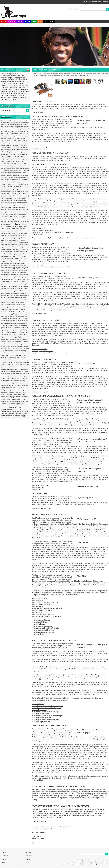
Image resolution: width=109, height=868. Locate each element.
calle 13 (13, 167)
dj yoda (25, 195)
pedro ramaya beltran (17, 325)
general (17, 222)
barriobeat (6, 146)
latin (17, 274)
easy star (20, 200)
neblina (18, 309)
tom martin (15, 389)
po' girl (23, 329)
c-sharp (25, 165)
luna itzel (3, 286)
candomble (4, 169)
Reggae (26, 341)
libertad (21, 278)
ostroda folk (4, 318)
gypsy (6, 232)
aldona (11, 124)
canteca (14, 169)
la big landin (20, 272)
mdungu (24, 299)
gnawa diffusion (9, 226)
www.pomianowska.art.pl (40, 485)
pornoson (6, 332)
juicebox (25, 260)
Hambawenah (76, 74)
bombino (22, 156)
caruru (17, 172)
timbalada (10, 387)
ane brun (13, 130)
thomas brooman (14, 385)
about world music (95, 2)
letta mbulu (16, 278)
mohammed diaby (6, 304)
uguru (19, 394)
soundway (16, 375)
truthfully (24, 393)
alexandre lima (17, 124)
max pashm (11, 299)
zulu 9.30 (23, 417)
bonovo (9, 158)
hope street (25, 239)
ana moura (11, 128)
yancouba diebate (11, 412)
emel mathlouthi (16, 204)
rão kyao (10, 336)
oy (6, 320)
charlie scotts (21, 176)
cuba (5, 186)
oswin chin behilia (12, 318)
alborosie (7, 124)
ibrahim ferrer (21, 244)
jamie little (17, 251)
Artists (4, 22)
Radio (52, 22)
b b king (26, 137)
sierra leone (26, 364)
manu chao (8, 292)
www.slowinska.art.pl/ (39, 624)
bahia (24, 139)
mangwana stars (22, 290)
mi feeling (11, 302)
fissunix (16, 216)
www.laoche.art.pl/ (38, 606)
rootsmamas (26, 348)
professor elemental (9, 334)
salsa (10, 354)
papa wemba (23, 322)
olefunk (13, 315)
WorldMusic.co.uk (74, 76)
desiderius (4, 192)
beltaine (17, 149)
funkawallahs (12, 220)
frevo (3, 220)
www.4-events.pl (69, 232)
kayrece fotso (23, 267)
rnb (12, 347)
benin (21, 149)
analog (24, 128)
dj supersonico (20, 195)
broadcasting (10, 163)
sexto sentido (11, 362)
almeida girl (8, 126)
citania (9, 181)
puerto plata (17, 334)
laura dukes (8, 276)
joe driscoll (10, 256)
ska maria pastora (22, 368)
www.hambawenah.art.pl (40, 349)
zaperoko (3, 415)
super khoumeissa (12, 378)
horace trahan (5, 241)
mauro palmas (5, 299)
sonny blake (23, 373)
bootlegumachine (5, 160)
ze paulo (8, 415)
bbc (15, 147)
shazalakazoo (23, 362)
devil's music (18, 192)
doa (2, 197)
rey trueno (8, 345)
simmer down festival (6, 366)
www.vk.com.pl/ (37, 612)
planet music (18, 329)
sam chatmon (20, 354)
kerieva (10, 269)
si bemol (8, 364)
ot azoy (18, 318)
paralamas (8, 324)
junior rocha (10, 264)
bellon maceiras (5, 149)
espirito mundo (12, 206)
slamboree (25, 370)
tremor (12, 393)
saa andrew (18, 352)
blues (20, 154)
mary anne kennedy (11, 297)
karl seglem (24, 265)
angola (17, 130)
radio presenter (5, 338)
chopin (3, 179)
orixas (6, 317)
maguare (17, 288)
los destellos (7, 283)
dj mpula (14, 195)
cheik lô (6, 177)
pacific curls (14, 320)
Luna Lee (8, 286)
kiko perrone (21, 269)
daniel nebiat (9, 188)
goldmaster (25, 226)
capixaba (27, 169)
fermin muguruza (10, 214)
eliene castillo (8, 204)
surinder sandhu (20, 378)
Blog (40, 22)
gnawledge (15, 226)
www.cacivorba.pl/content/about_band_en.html (47, 616)
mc (15, 299)
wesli (17, 403)
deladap (7, 190)
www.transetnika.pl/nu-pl (40, 598)
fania (2, 211)
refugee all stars (20, 341)
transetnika (7, 393)
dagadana (4, 188)
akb (14, 123)
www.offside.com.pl (38, 149)
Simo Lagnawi (16, 366)
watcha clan (4, 403)
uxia (20, 396)
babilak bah (20, 139)
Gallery (20, 22)
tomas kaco (4, 391)
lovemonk (23, 283)
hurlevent (25, 242)
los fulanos (13, 283)
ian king (13, 244)
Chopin (94, 74)
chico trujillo (25, 177)
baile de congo (12, 140)
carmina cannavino (24, 170)
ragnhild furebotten (22, 338)
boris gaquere (13, 160)
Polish (45, 74)
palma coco (4, 322)
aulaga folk (13, 135)
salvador (14, 354)
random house (9, 340)
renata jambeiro (5, 343)
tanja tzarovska (16, 382)
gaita (8, 222)
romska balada (19, 348)
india (2, 248)
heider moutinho (19, 235)
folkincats (7, 218)
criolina (22, 184)
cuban (8, 186)
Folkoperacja (55, 74)
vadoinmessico (5, 398)
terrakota (19, 384)
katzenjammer (16, 267)
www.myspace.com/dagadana (41, 147)
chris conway (8, 179)
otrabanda (23, 318)
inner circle (18, 248)
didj (11, 193)
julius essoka (25, 262)
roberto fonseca (20, 347)
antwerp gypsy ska (13, 131)
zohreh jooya (18, 417)
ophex (3, 317)
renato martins (13, 343)
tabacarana (24, 380)
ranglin (15, 340)
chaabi (21, 174)
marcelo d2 (23, 292)
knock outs (9, 271)
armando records (23, 133)
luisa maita (20, 285)
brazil (19, 161)
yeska (23, 412)
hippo (21, 237)
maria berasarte (11, 294)
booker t (18, 158)
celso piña (14, 174)
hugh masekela (19, 242)
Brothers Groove (18, 163)
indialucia (85, 76)
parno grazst (21, 324)
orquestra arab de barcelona (14, 317)
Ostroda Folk (50, 76)
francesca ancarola (23, 218)
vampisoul (11, 398)
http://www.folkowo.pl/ (67, 798)
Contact (29, 863)
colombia (19, 181)
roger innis (6, 348)
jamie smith (22, 251)
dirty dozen (21, 193)
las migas (14, 274)
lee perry (16, 276)
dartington (21, 188)
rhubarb (12, 345)
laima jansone (8, 274)
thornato (20, 385)
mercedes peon (5, 302)
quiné (26, 334)
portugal (10, 332)
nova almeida (21, 311)
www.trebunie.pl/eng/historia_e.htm (43, 614)
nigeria (3, 311)
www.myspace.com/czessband (41, 718)
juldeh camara (13, 262)
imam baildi (26, 246)
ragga (10, 338)
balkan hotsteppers (8, 142)
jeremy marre (14, 253)
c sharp (21, 165)
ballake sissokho (17, 142)
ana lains (6, 128)
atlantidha (8, 135)
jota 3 (14, 258)
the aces (3, 385)
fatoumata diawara (10, 213)
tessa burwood (25, 384)
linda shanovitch (5, 279)
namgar (14, 309)
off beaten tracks (24, 313)
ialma (9, 244)
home (85, 2)
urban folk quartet (15, 396)
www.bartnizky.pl (37, 234)
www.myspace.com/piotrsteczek (42, 392)
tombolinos (10, 391)
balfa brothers (19, 140)
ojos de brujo (7, 315)
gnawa (3, 226)
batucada (11, 147)
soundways (21, 375)
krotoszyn (14, 272)
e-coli (8, 200)
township (23, 391)
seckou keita (8, 359)
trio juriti (19, 393)
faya (16, 213)
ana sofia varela (18, 128)
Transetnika (38, 76)
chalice (24, 174)
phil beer (18, 327)
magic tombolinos (6, 288)
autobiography (5, 137)
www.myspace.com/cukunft (41, 714)
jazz (26, 251)
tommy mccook (17, 391)
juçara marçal (24, 258)
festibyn (3, 216)
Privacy (106, 860)
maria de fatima (19, 294)
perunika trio (4, 327)
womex (13, 405)
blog (9, 154)
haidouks (10, 233)
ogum (3, 315)
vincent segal (10, 400)
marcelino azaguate (16, 292)
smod (23, 371)
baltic (22, 142)
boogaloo (14, 158)
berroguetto (25, 149)
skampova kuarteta (11, 370)
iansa (16, 244)
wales (25, 400)
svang (7, 380)
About (4, 863)
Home (10, 26)
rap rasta (24, 340)
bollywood (24, 154)
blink (7, 154)
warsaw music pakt (21, 401)
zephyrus (3, 417)
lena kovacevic (9, 278)
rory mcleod (4, 350)
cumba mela (12, 186)
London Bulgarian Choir (13, 281)
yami (5, 412)
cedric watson (8, 174)
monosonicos (19, 304)
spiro (25, 375)
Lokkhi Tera (4, 281)
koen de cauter (15, 271)
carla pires (4, 170)
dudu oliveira (13, 199)
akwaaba (18, 123)
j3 (21, 249)
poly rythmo (13, 331)
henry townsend (10, 237)
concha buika (14, 183)
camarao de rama (20, 167)
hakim (14, 233)
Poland (42, 74)
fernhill (24, 214)
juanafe (21, 260)
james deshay (11, 251)
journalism (18, 258)
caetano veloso (5, 167)
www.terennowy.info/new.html (41, 722)
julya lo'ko (4, 264)
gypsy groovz (11, 232)
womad (9, 405)
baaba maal (4, 139)
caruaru (13, 172)
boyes (10, 161)
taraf (21, 382)
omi (26, 315)
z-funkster (25, 413)
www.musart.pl (37, 489)
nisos (6, 311)
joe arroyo (20, 255)
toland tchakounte (8, 389)
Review (81, 76)
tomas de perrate (22, 389)
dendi (17, 190)
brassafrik (15, 161)
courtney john (17, 184)
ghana (25, 222)
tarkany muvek (9, 384)
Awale (10, 137)
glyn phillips (21, 224)
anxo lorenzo (21, 131)
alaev (21, 123)
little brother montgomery (23, 279)
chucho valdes (15, 179)
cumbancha (18, 186)
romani (14, 348)
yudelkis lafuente (11, 413)
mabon (21, 286)
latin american (22, 274)
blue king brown (15, 154)
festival (7, 216)
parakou (3, 324)
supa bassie (19, 377)
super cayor (4, 378)
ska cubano (15, 368)
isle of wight (10, 249)
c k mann (17, 165)
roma (10, 348)
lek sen (27, 276)
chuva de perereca (23, 179)
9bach (10, 121)
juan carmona (5, 260)
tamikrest (7, 382)
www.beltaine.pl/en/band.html (41, 508)
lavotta (12, 276)
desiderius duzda (10, 192)
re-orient (9, 341)
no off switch (11, 311)
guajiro (3, 232)
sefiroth (21, 359)
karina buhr (19, 265)
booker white (23, 158)
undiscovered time (6, 396)
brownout (24, 163)
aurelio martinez (20, 135)
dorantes (26, 197)
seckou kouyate (15, 359)
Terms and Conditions (95, 860)
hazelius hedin (11, 235)
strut (14, 377)
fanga (28, 209)
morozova (4, 306)
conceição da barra (6, 183)
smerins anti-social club (16, 371)
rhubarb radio (18, 345)
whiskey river (21, 403)
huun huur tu (4, 244)
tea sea (15, 384)
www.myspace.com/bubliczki (41, 620)
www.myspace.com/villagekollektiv (43, 610)
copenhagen (4, 184)
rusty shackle (12, 352)
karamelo (23, 264)
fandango (24, 209)
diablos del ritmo (5, 193)
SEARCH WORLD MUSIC (73, 9)
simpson (21, 366)
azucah (22, 137)
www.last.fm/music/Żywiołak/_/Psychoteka (45, 628)
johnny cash (16, 256)
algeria (3, 126)
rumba (7, 352)
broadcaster (4, 163)
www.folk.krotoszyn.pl (39, 821)
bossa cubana (20, 160)
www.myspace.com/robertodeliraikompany (45, 720)
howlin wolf (10, 242)
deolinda (25, 190)
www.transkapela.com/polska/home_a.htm (45, 602)
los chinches (23, 281)
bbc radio (18, 147)
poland (27, 329)
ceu (18, 174)
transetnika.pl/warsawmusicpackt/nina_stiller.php (47, 608)
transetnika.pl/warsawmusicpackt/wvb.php (45, 712)
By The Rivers (11, 165)
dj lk (6, 195)
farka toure (19, 211)
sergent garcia (11, 361)
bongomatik (4, 158)
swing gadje (11, 380)
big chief (3, 151)
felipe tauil (20, 213)
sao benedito (4, 357)
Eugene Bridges (20, 207)
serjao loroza (18, 361)
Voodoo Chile (20, 400)
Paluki (71, 74)
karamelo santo (5, 265)
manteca (3, 292)
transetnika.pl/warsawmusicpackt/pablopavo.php (47, 708)
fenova (24, 213)
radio (26, 336)
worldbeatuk (15, 407)
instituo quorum (25, 248)
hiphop (18, 237)
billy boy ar (22, 151)
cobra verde (14, 181)
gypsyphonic (4, 233)
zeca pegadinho (22, 415)
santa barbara (25, 355)
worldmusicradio (18, 410)
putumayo (22, 334)
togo (2, 389)
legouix (21, 276)
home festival (12, 239)
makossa (12, 290)
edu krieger (10, 202)
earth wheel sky (14, 200)
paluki (18, 322)
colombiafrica (25, 181)
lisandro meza (13, 279)
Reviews (27, 22)
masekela (18, 297)
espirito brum (5, 206)
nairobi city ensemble (6, 309)
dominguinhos (20, 197)
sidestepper (21, 364)
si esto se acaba (14, 364)
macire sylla (25, 286)
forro (17, 218)
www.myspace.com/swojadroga (42, 604)
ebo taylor (25, 200)
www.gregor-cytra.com (39, 314)
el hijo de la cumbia (18, 202)
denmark (21, 190)
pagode (24, 320)
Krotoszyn (56, 76)
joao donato (15, 255)
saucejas (17, 357)
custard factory (25, 186)
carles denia (9, 170)
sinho (7, 368)
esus (24, 206)
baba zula (9, 139)
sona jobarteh (7, 373)
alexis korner (24, 124)
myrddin (7, 308)
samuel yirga (18, 355)
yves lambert (19, 413)
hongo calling (18, 239)
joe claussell (4, 256)
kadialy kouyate (17, 264)
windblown (4, 405)
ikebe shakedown (18, 246)
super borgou (25, 377)
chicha (13, 177)
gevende (21, 222)
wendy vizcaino (11, 403)
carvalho (21, 172)
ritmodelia (8, 347)
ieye (13, 246)
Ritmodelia (44, 76)
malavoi (16, 290)
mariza (24, 295)
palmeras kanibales (12, 322)
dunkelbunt (4, 200)
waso (27, 401)
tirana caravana (17, 387)
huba (14, 242)
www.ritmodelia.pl (38, 780)
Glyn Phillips (66, 76)
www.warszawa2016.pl (39, 833)
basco (23, 146)
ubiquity (15, 394)
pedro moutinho (7, 325)
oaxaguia (17, 313)
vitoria (15, 400)
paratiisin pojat (14, 324)
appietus (26, 131)
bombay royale (16, 156)
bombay (11, 156)
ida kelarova (9, 246)
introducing (4, 249)
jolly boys (22, 256)
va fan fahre (25, 396)
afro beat (26, 121)
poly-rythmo (26, 331)
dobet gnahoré (13, 197)
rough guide (23, 350)
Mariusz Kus (62, 74)
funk (8, 220)
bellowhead (12, 149)
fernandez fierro (18, 214)
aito (8, 123)
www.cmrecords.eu (38, 487)
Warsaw (61, 76)
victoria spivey (21, 398)
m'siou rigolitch (15, 286)
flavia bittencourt (22, 216)
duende (19, 199)
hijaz (15, 237)
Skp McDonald (19, 370)
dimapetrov (15, 193)
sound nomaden (9, 375)
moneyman (13, 304)
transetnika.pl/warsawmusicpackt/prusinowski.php (48, 706)
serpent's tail (25, 361)
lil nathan (25, 278)
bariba (17, 144)
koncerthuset (22, 271)
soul (4, 375)
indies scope (12, 248)
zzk (27, 417)
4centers (6, 121)
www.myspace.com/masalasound (42, 626)
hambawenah (19, 233)
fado (13, 209)
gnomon (20, 226)
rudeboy (3, 352)
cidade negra (4, 181)
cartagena (8, 172)
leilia (24, 276)
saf (25, 352)
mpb (16, 306)
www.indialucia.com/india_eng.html (43, 632)
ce (23, 172)
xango (24, 410)
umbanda (23, 394)
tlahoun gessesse (25, 387)
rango (18, 340)
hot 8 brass (18, 241)
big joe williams (10, 151)
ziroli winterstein (10, 417)
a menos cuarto (15, 121)
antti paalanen (5, 131)
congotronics (20, 183)
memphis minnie (13, 301)
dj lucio (9, 195)
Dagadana (49, 74)
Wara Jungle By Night (7, 401)
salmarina (7, 354)
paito (27, 320)
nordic (16, 311)
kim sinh (26, 269)
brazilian (22, 161)
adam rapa (21, 121)
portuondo (15, 332)
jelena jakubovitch (6, 253)
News (34, 22)
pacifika (20, 320)
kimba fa (3, 271)
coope (25, 183)
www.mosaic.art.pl (38, 265)
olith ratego (18, 315)
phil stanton (24, 327)
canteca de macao (20, 169)
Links (46, 22)
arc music (10, 133)
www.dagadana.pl (37, 145)
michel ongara (17, 302)
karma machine (8, 267)
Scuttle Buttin (23, 357)
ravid (5, 341)
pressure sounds (22, 332)
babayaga (14, 139)
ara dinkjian (4, 133)
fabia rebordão (8, 209)
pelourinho (25, 325)
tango (11, 382)
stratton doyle (10, 377)
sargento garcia (11, 357)
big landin (16, 151)
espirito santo (19, 206)
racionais (23, 336)
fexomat (11, 216)
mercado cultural (21, 301)
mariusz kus (19, 295)
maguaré (12, 288)
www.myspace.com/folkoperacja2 (42, 230)
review (25, 343)
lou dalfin (18, 283)
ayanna (18, 137)
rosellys (18, 350)
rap (21, 340)
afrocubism (4, 123)
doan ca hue (6, 197)
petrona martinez (12, 327)
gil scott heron (10, 224)
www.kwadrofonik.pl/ (39, 634)
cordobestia (10, 184)
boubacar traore (5, 161)
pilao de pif (8, 329)
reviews (3, 345)
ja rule (23, 249)
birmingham (4, 153)
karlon (3, 267)
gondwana (13, 228)
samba (7, 355)
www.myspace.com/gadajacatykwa (43, 630)
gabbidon (18, 220)
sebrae (3, 359)
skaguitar (3, 370)
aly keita (16, 126)
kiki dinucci (15, 269)
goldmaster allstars (6, 228)
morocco (25, 304)
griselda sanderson (11, 230)
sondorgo (13, 373)
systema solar (18, 380)
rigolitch (3, 347)
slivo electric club (6, 371)
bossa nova (26, 160)
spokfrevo (4, 377)
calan (10, 167)
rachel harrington (16, 336)
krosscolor (9, 272)
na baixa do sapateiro (21, 308)
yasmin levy (18, 412)
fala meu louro (18, 209)
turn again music (9, 394)
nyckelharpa (12, 313)
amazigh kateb (22, 126)
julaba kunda (7, 262)
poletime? (4, 331)
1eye (2, 121)
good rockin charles (21, 228)
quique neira (4, 336)
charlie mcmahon (13, 176)
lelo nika (3, 278)
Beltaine (98, 74)
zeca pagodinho (14, 415)
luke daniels (26, 285)
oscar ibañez (24, 317)
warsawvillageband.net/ (39, 710)
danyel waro (16, 188)
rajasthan (3, 340)
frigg (5, 220)
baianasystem (5, 140)
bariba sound (22, 144)
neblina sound (23, 309)
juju (2, 262)
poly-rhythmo (19, 331)
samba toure (12, 355)
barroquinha (11, 146)
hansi (6, 235)
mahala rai (22, 288)
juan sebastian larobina (14, 260)
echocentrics (4, 202)
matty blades (23, 297)
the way (7, 385)
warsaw (14, 401)
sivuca (10, 368)
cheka (9, 177)
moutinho (12, 306)
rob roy (15, 347)
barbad (8, 144)
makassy (7, 290)
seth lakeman (4, 362)
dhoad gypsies (25, 192)
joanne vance (8, 255)
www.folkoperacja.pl (38, 228)
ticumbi (6, 387)
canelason (9, 169)
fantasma (6, 211)
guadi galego (26, 230)
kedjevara (6, 269)
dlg (28, 195)
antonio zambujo (23, 130)
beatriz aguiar (24, 147)
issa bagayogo (17, 249)
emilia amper (23, 204)
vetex (15, 398)
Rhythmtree (24, 345)
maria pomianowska (11, 295)
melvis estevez (5, 301)
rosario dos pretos (12, 350)
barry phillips (18, 146)
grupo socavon (19, 230)
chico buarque (18, 177)
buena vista (4, 165)
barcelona (12, 144)
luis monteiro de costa (12, 285)
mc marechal (19, 299)
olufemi (23, 315)
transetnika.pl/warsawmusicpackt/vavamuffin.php (47, 716)
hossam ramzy (12, 241)
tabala (3, 382)
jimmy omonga (21, 253)
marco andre (4, 294)
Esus (81, 74)
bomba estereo (5, 156)
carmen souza (16, 170)
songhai (18, 373)
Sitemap (85, 860)
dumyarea (23, 199)
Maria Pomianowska (87, 74)
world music (19, 405)
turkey (3, 394)
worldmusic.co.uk (7, 410)
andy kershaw (8, 130)
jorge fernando (8, 258)
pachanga (9, 320)
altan (12, 126)
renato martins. (20, 343)
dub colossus (7, 199)
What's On (12, 22)
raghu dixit (14, 338)
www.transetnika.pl (38, 704)
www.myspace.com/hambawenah (42, 351)
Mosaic (67, 74)
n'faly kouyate (12, 308)
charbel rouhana (5, 176)
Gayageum (12, 222)
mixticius (23, 302)
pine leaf (13, 329)
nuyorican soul (5, 313)
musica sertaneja (22, 306)
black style (10, 153)
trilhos (15, 393)
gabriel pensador (25, 220)
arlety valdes (15, 133)
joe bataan (25, 255)
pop (2, 332)
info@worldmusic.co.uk (83, 862)
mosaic (8, 306)
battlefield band (5, 147)
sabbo (23, 352)
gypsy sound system (20, 232)
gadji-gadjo (4, 222)
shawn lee (17, 362)
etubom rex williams (11, 207)
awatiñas (14, 137)
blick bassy (16, 153)
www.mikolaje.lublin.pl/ (39, 622)
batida (26, 146)
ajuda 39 (11, 123)
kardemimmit (12, 265)
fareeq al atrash (12, 211)
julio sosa (19, 262)
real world (14, 341)
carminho (4, 172)
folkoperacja (13, 218)
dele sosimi (12, 190)
